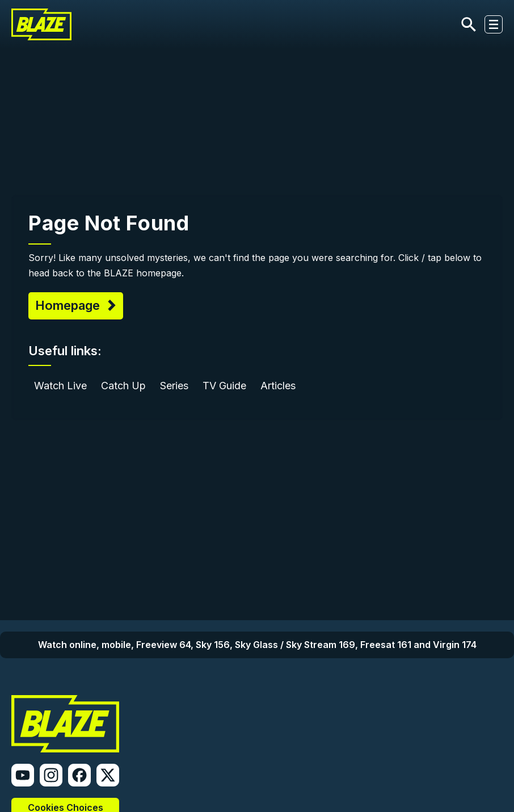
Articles (278, 386)
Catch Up (123, 386)
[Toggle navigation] (494, 24)
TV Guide (224, 386)
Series (174, 386)
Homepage (69, 305)
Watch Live (60, 386)
